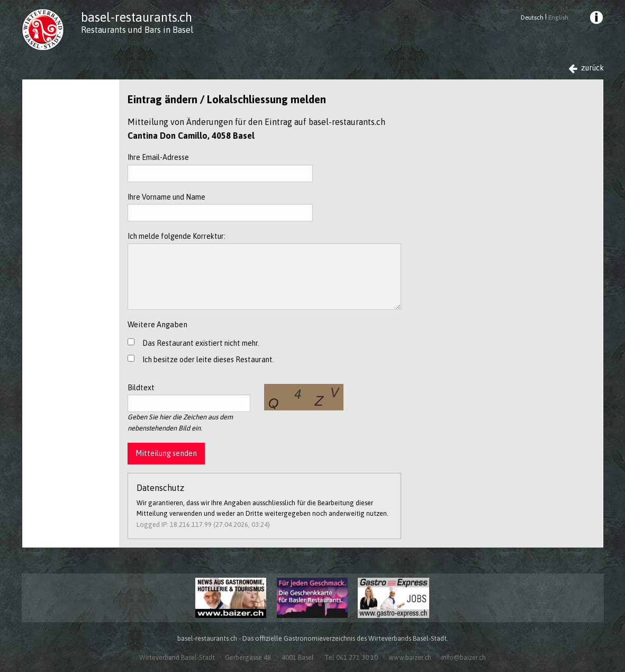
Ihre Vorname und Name (220, 207)
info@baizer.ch (464, 657)
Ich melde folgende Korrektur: (264, 271)
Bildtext (189, 398)
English (558, 17)
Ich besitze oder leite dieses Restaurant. (208, 360)
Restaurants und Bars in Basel (137, 30)
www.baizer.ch (410, 657)
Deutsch (532, 17)
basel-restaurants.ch (137, 17)
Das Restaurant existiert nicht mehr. (201, 343)
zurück (586, 68)
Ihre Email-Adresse (220, 167)
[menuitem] (595, 19)
